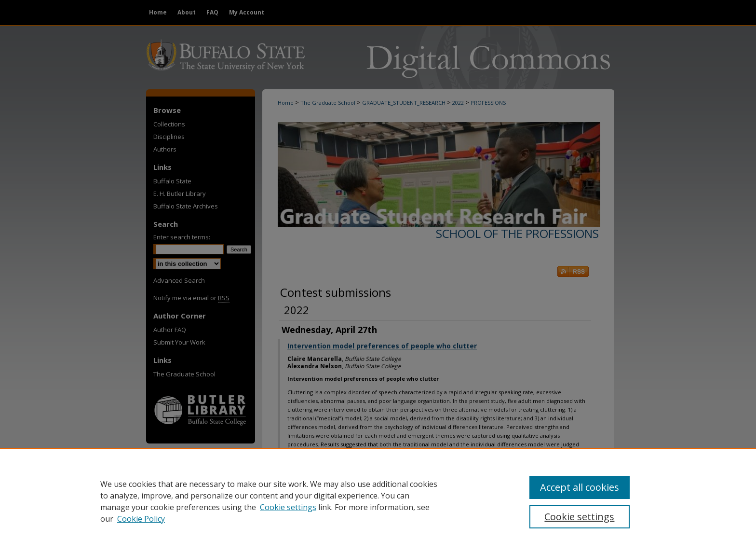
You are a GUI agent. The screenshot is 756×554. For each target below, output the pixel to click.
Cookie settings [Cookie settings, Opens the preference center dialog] (579, 517)
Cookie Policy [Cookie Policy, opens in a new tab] (141, 519)
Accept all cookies (580, 487)
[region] (378, 501)
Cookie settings (288, 507)
